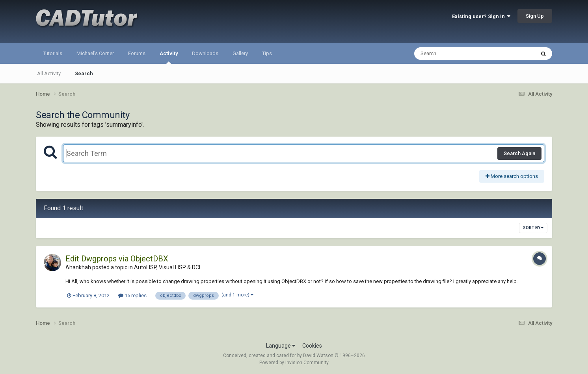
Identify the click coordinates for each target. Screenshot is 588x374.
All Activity (49, 73)
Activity (169, 57)
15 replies (132, 295)
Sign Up (535, 16)
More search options (512, 176)
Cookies (312, 346)
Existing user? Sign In (481, 16)
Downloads (205, 53)
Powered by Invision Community (294, 363)
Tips (267, 53)
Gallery (240, 53)
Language (281, 346)
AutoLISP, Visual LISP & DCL (168, 267)
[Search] (454, 54)
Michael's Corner (95, 53)
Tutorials (53, 53)
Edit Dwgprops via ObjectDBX (117, 259)
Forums (137, 53)
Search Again (519, 153)
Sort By (533, 228)
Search (84, 73)
